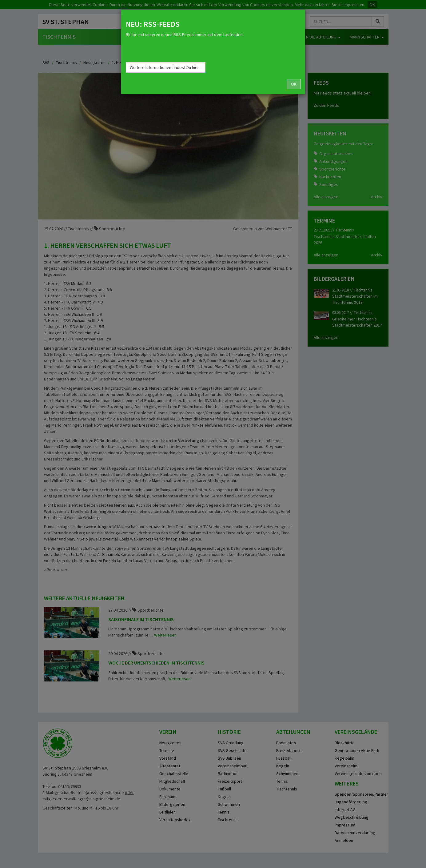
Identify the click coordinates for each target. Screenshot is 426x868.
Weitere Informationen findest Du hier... (166, 67)
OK (294, 84)
